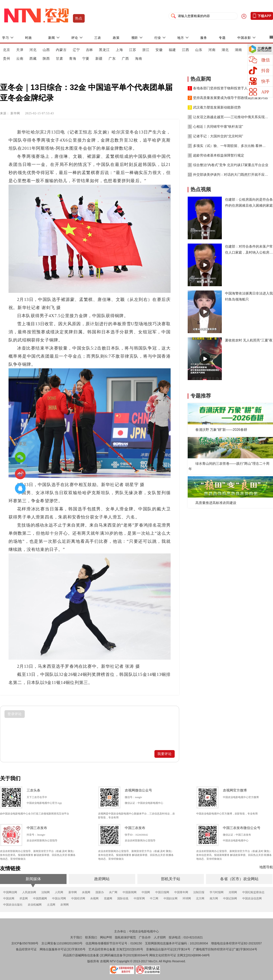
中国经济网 (78, 898)
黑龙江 (104, 50)
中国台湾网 (59, 898)
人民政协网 (29, 892)
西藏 (33, 59)
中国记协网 (230, 898)
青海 (73, 59)
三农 (98, 38)
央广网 (113, 892)
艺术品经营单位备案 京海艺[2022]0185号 (116, 949)
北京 (7, 50)
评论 (75, 38)
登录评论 (15, 714)
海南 (139, 59)
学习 (6, 38)
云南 (20, 59)
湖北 (225, 50)
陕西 (46, 59)
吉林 (90, 50)
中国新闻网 (130, 892)
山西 (46, 50)
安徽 (159, 50)
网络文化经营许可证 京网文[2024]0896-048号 (180, 955)
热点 (79, 18)
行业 (158, 38)
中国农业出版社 (13, 905)
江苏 (133, 50)
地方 (181, 38)
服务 (204, 38)
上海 (119, 50)
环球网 (187, 898)
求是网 (24, 898)
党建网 (108, 898)
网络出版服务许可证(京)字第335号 (63, 949)
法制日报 (199, 892)
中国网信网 (10, 892)
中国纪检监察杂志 (253, 892)
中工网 (154, 898)
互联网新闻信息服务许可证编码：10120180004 (177, 943)
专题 (222, 38)
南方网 (214, 898)
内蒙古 (61, 50)
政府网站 (102, 879)
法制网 (46, 892)
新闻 (52, 38)
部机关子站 (171, 879)
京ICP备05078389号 (25, 943)
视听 (135, 38)
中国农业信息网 (252, 898)
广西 (125, 59)
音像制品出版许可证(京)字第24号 (168, 949)
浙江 (146, 50)
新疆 (99, 59)
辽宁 (76, 50)
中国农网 (9, 898)
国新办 (100, 892)
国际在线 (123, 898)
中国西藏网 (40, 898)
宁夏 (86, 59)
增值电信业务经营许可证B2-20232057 (236, 943)
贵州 (7, 59)
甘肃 (60, 59)
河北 (33, 50)
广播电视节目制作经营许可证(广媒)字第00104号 (225, 949)
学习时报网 (217, 892)
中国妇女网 (171, 898)
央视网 (86, 892)
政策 (116, 38)
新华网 (73, 892)
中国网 (146, 892)
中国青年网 (181, 892)
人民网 (59, 892)
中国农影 (244, 38)
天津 (20, 50)
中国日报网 (162, 892)
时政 (29, 38)
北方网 (200, 898)
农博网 (65, 905)
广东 (112, 59)
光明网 (233, 892)
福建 (172, 50)
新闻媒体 (33, 879)
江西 (186, 50)
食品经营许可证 (26, 949)
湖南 (238, 50)
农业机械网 (35, 905)
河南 (212, 50)
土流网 (51, 905)
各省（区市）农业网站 (239, 879)
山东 (199, 50)
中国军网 (139, 898)
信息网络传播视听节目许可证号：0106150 (114, 943)
